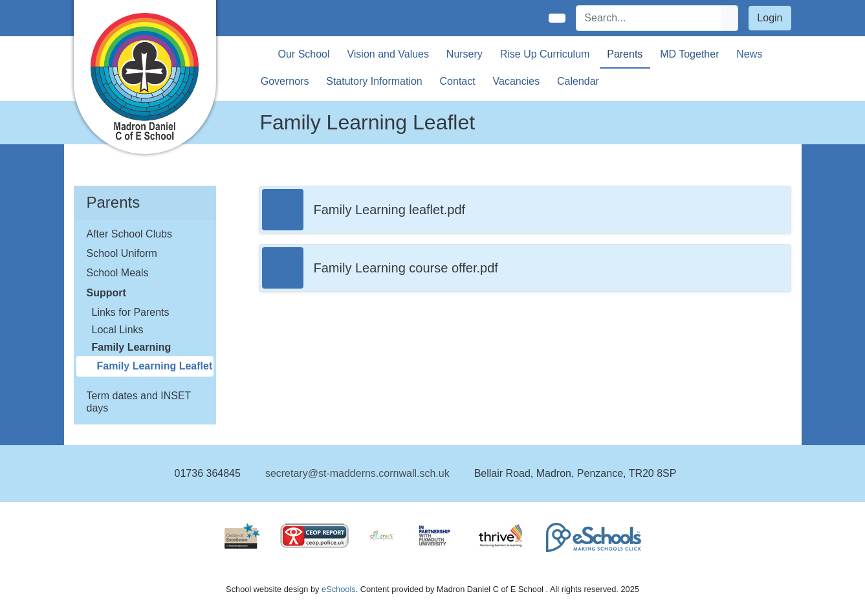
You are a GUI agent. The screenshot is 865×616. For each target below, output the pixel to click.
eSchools (339, 589)
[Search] (649, 18)
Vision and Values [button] (388, 54)
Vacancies (517, 81)
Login (770, 18)
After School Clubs (130, 234)
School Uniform (122, 253)
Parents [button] (625, 54)
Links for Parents (131, 312)
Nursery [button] (465, 54)
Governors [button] (285, 81)
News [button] (749, 54)
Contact (458, 81)
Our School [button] (304, 54)
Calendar (578, 81)
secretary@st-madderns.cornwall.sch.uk (357, 473)
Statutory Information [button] (374, 81)
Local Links (118, 330)
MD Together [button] (689, 54)
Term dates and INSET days (139, 402)
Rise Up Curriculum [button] (545, 54)
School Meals (118, 273)
